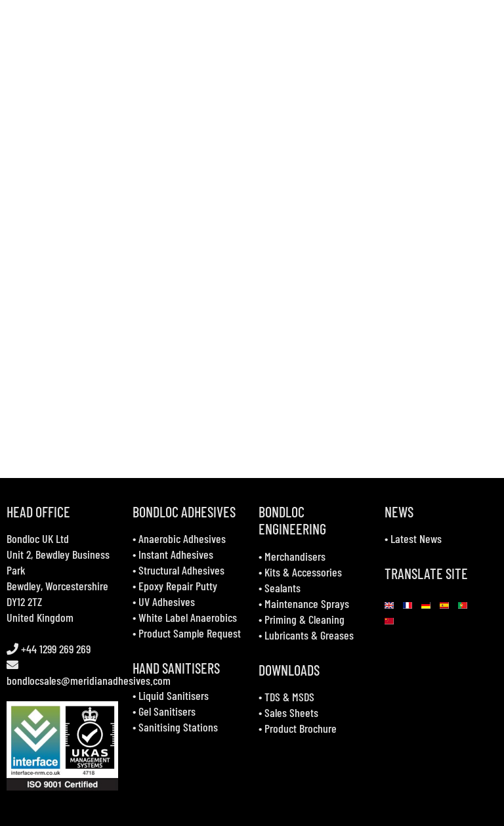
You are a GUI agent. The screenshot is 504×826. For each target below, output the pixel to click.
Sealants (283, 588)
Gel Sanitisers (167, 711)
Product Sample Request (190, 633)
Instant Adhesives (176, 554)
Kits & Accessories (303, 572)
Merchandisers (295, 556)
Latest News (416, 538)
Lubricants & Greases (309, 635)
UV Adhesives (167, 601)
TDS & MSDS (289, 697)
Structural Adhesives (181, 570)
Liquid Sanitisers (174, 695)
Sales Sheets (291, 712)
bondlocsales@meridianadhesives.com (89, 680)
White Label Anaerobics (188, 617)
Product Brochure (301, 728)
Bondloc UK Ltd (38, 538)
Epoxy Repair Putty (178, 586)
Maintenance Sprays (307, 603)
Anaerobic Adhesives (182, 538)
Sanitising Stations (178, 727)
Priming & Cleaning (304, 619)
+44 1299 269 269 (54, 649)
